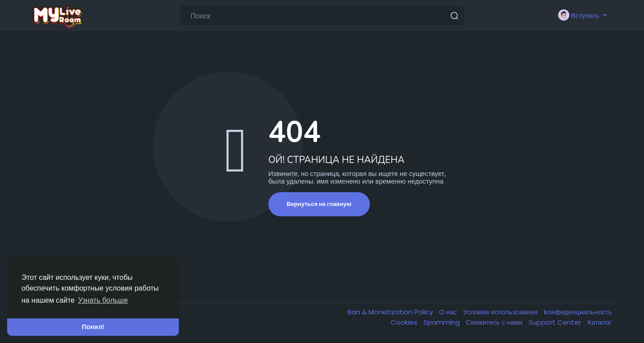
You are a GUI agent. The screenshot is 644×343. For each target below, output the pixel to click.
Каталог (600, 322)
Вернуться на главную (319, 204)
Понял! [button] (93, 327)
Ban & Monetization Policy (391, 312)
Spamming (443, 322)
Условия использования (501, 312)
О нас (449, 312)
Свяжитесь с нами (495, 322)
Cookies (405, 322)
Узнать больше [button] (103, 300)
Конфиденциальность (578, 312)
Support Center (556, 322)
